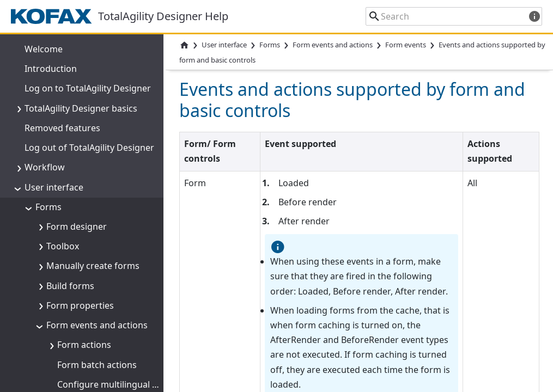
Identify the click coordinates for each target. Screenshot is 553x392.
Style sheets (60, 320)
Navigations (60, 261)
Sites (45, 379)
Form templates (68, 241)
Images (51, 340)
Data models (72, 182)
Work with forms (81, 221)
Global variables (68, 280)
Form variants (64, 359)
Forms (270, 45)
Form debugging (81, 201)
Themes (52, 300)
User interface (224, 45)
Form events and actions (333, 45)
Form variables (77, 162)
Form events (406, 45)
